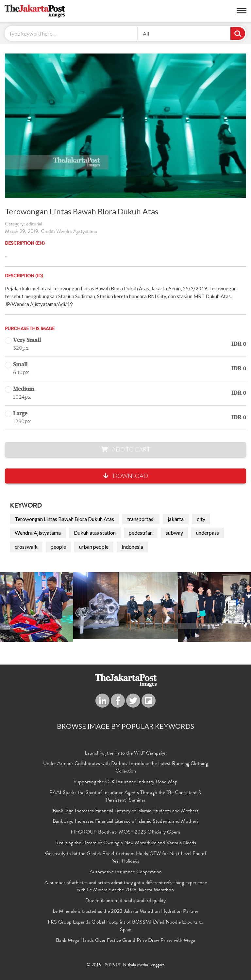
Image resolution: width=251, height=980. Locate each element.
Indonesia (132, 547)
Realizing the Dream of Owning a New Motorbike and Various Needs (126, 843)
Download (126, 476)
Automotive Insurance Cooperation (126, 872)
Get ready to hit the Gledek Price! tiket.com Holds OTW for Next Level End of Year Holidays (126, 858)
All (146, 33)
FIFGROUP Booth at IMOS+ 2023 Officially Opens (126, 833)
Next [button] (228, 607)
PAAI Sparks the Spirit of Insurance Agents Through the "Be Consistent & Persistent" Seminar (125, 797)
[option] (125, 606)
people (58, 547)
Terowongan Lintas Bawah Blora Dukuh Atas (64, 519)
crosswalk (26, 547)
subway (174, 533)
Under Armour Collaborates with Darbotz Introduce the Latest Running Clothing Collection (125, 768)
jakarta (176, 519)
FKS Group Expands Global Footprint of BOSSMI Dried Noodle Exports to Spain (125, 926)
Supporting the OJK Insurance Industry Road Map (125, 782)
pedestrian (141, 533)
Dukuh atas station (95, 533)
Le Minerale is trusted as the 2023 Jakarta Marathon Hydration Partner (125, 912)
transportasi (141, 519)
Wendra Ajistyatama (38, 533)
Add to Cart (126, 449)
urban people (94, 547)
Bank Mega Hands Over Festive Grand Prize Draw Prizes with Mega (125, 941)
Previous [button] (23, 607)
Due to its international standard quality (125, 901)
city (201, 519)
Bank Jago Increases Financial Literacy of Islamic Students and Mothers (125, 811)
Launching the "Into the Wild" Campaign (126, 754)
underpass (208, 533)
